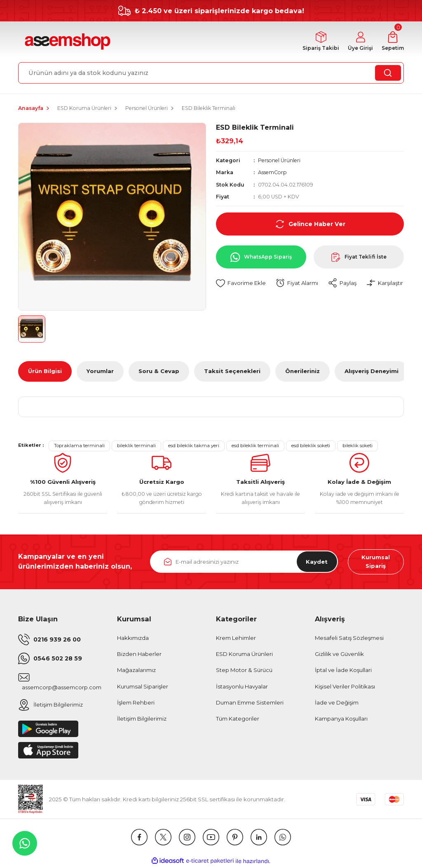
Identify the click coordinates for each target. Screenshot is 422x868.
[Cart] (392, 42)
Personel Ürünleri (279, 160)
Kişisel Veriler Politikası (345, 687)
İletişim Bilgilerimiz (142, 719)
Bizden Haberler (139, 655)
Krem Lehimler (236, 639)
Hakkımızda (133, 639)
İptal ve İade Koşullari (343, 671)
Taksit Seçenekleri (232, 371)
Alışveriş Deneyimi (372, 371)
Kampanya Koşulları (341, 719)
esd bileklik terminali (255, 446)
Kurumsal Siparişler (143, 687)
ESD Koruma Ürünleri (244, 655)
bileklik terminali (136, 446)
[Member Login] (359, 42)
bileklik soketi (358, 446)
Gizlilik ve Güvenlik (339, 655)
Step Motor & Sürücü (244, 671)
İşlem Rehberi (136, 703)
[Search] (211, 73)
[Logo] (67, 42)
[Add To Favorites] (241, 283)
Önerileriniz (302, 371)
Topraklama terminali (79, 446)
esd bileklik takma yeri (194, 446)
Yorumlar (100, 371)
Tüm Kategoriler (238, 719)
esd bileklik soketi (311, 446)
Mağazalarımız (136, 671)
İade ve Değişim (337, 703)
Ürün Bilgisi (45, 371)
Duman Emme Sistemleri (250, 703)
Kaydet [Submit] (316, 562)
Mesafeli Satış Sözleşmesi (349, 639)
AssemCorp (272, 173)
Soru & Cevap (159, 371)
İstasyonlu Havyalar (242, 687)
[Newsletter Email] (244, 562)
